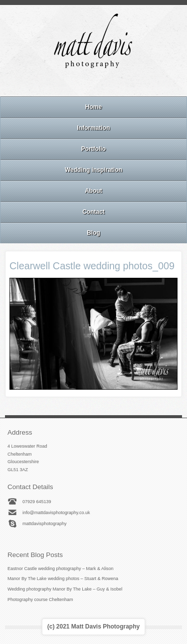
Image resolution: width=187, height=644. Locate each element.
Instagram (93, 83)
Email (66, 83)
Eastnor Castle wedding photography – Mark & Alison (61, 569)
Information (94, 128)
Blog (93, 233)
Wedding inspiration (93, 170)
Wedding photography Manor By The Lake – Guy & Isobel (65, 589)
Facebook (80, 83)
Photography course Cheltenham (40, 600)
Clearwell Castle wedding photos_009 (92, 266)
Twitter (120, 83)
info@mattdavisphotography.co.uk (56, 513)
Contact (93, 212)
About (93, 191)
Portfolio (93, 149)
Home (93, 107)
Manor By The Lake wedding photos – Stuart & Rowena (63, 579)
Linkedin (107, 83)
